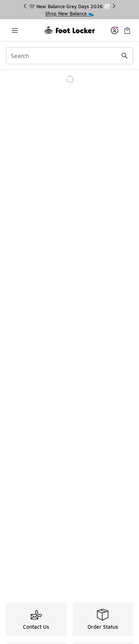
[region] (70, 10)
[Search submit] (125, 56)
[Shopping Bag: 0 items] (127, 30)
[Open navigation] (15, 30)
